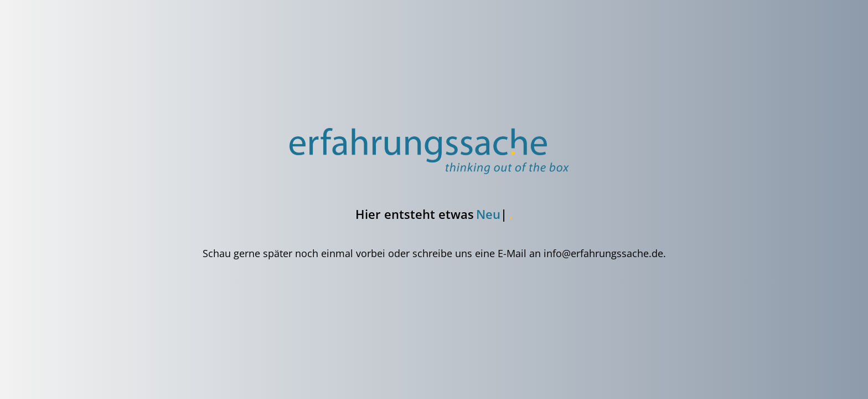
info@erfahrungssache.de (603, 253)
